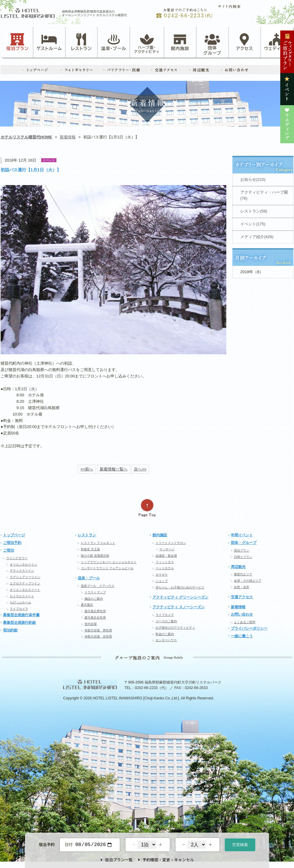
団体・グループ (244, 543)
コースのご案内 (166, 621)
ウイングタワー (17, 558)
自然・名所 (242, 587)
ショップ (162, 581)
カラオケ (162, 575)
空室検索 (240, 844)
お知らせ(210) (253, 179)
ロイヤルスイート (22, 596)
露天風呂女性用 (95, 618)
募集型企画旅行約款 (20, 623)
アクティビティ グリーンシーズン (180, 597)
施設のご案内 (94, 599)
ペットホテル (165, 568)
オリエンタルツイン (23, 564)
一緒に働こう (242, 636)
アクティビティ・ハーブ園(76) (264, 195)
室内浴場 (91, 624)
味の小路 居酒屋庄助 (95, 556)
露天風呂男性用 (95, 611)
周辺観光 (238, 567)
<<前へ (87, 469)
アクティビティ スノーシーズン (179, 607)
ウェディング (277, 42)
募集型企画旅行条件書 (21, 615)
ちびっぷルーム (20, 602)
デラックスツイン (22, 571)
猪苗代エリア (243, 574)
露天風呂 (87, 605)
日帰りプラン (243, 557)
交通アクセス (242, 597)
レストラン (81, 42)
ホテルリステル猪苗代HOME (26, 137)
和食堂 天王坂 (90, 549)
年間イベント (242, 535)
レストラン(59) (254, 211)
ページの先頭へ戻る (147, 508)
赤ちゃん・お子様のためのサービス (180, 587)
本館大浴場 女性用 (98, 636)
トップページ (14, 535)
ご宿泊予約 (12, 543)
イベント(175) (253, 224)
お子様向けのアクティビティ (175, 628)
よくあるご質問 (245, 622)
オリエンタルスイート (25, 590)
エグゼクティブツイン (25, 583)
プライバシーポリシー (249, 628)
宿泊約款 (10, 630)
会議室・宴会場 (166, 556)
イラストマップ (95, 592)
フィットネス (165, 562)
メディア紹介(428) (257, 237)
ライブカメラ (19, 609)
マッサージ (167, 549)
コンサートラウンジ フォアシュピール (107, 568)
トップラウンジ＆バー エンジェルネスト (109, 562)
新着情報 (68, 137)
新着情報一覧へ (114, 469)
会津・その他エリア (248, 581)
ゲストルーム (49, 42)
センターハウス (166, 640)
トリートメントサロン (171, 543)
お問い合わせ (242, 614)
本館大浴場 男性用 (98, 630)
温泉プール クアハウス (98, 586)
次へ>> (140, 469)
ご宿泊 (9, 550)
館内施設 (180, 42)
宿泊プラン (18, 42)
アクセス (245, 42)
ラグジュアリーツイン (25, 577)
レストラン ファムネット (98, 543)
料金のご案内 (165, 634)
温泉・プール (114, 42)
